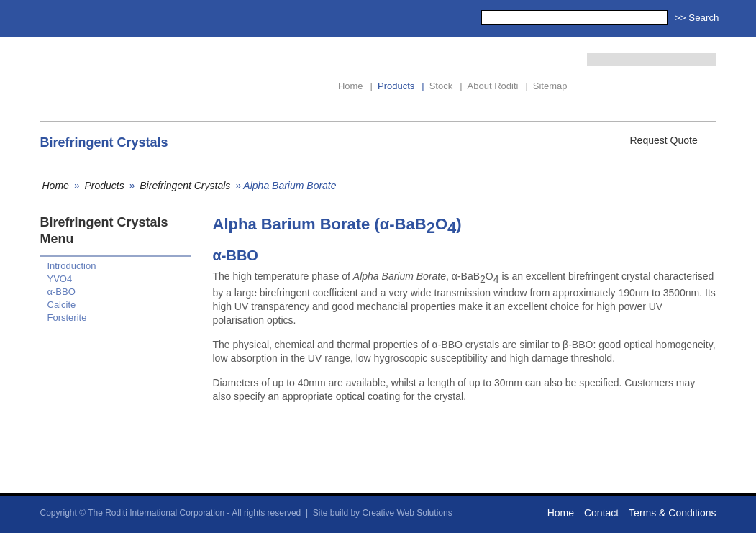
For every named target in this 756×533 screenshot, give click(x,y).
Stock (446, 86)
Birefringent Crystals (185, 186)
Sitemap (550, 86)
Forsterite (67, 318)
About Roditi (498, 86)
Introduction (72, 266)
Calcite (62, 305)
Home (355, 86)
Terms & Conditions (672, 513)
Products (401, 86)
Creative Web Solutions (407, 513)
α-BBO (62, 292)
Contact (601, 513)
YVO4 (60, 279)
